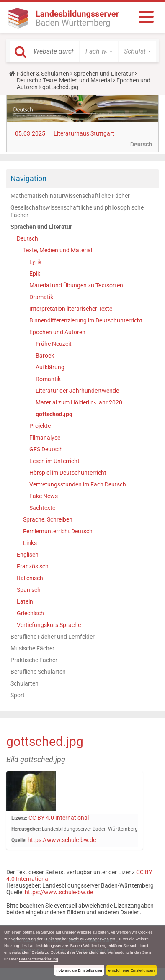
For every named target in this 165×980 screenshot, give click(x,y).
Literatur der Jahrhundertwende (77, 391)
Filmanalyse (45, 438)
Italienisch (30, 578)
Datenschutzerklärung (38, 959)
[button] (99, 51)
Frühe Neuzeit (54, 344)
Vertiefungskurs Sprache (49, 625)
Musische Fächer (32, 648)
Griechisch (30, 613)
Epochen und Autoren (57, 332)
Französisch (33, 566)
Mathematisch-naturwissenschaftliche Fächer (70, 196)
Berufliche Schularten (38, 672)
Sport (18, 695)
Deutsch (27, 80)
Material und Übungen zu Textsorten (76, 285)
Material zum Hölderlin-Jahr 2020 (79, 402)
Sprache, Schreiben (48, 519)
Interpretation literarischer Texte (71, 309)
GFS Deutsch (46, 449)
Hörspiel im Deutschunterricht (68, 473)
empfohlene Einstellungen (131, 970)
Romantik (48, 379)
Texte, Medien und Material (77, 80)
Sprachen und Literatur (104, 74)
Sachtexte (42, 508)
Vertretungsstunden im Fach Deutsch (78, 484)
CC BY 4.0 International (59, 818)
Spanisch (29, 590)
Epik (35, 274)
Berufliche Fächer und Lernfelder (53, 637)
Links (30, 543)
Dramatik (41, 297)
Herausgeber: (26, 829)
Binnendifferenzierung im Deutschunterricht (86, 320)
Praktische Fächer (34, 660)
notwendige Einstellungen (79, 970)
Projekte (40, 426)
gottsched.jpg (54, 414)
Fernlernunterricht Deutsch (58, 531)
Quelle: (19, 840)
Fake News (44, 496)
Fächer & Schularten (43, 74)
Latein (25, 601)
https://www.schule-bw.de (62, 840)
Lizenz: (19, 818)
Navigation (28, 178)
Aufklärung (50, 367)
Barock (45, 356)
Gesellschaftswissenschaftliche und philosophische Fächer (77, 211)
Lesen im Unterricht (54, 461)
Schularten (24, 683)
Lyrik (35, 262)
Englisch (28, 555)
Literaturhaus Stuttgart (84, 133)
